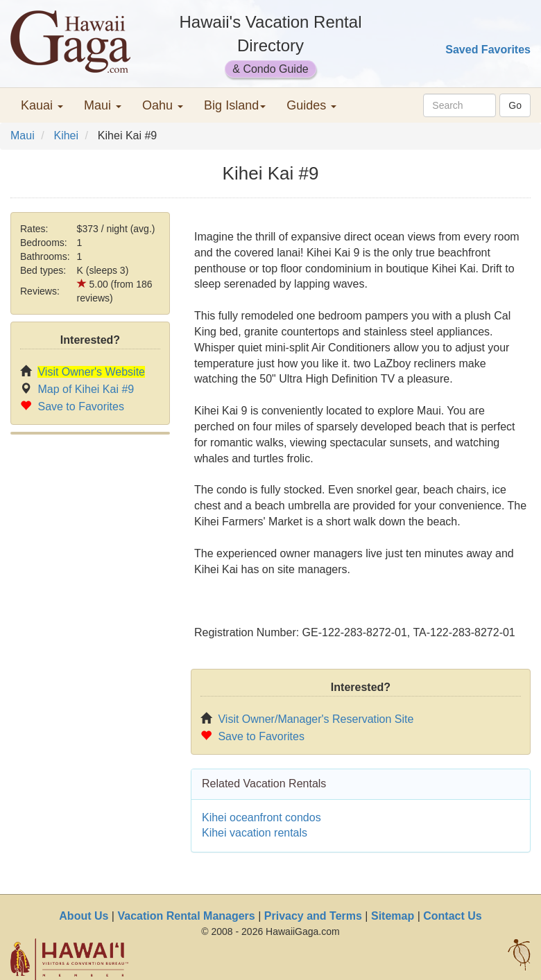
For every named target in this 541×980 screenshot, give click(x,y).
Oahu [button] (163, 105)
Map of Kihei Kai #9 (86, 389)
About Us (84, 916)
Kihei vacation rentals (255, 833)
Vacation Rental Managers (186, 916)
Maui (23, 135)
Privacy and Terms (313, 916)
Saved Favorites (488, 50)
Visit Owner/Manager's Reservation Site (316, 719)
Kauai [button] (42, 105)
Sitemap (393, 916)
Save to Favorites (81, 406)
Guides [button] (311, 105)
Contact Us (452, 916)
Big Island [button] (235, 105)
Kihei (66, 135)
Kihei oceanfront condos (261, 817)
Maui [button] (103, 105)
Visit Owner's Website (91, 372)
